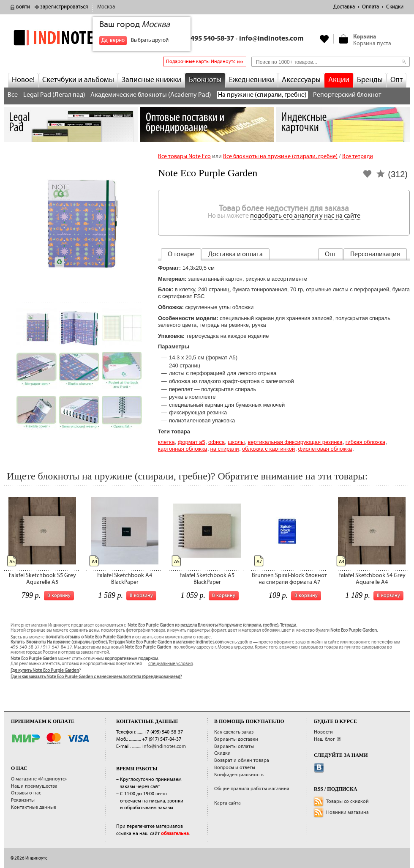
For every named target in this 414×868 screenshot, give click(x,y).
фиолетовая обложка (325, 449)
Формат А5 (192, 442)
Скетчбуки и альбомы (78, 80)
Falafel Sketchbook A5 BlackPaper (207, 579)
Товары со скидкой (347, 801)
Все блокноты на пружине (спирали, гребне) (280, 156)
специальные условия (170, 664)
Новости (323, 732)
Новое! (23, 80)
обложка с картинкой (268, 449)
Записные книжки (151, 80)
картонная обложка (182, 449)
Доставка (344, 7)
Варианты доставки (236, 739)
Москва (106, 7)
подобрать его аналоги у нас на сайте (305, 216)
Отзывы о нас (26, 793)
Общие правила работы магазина (252, 789)
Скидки (395, 7)
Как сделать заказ (234, 732)
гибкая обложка (365, 442)
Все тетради (358, 156)
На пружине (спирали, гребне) (262, 95)
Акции (339, 80)
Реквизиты (23, 800)
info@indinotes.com (271, 39)
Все (13, 95)
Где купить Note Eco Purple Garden (45, 671)
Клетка (166, 442)
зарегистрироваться (64, 7)
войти (23, 7)
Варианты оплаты (234, 746)
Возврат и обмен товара (242, 760)
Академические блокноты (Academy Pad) (151, 95)
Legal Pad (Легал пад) (54, 95)
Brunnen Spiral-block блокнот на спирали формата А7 (289, 579)
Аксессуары (301, 80)
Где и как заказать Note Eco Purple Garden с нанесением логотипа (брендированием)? (96, 677)
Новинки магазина (347, 812)
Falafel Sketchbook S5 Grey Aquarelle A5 (42, 579)
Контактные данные (34, 807)
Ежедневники (252, 80)
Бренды (370, 80)
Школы (236, 442)
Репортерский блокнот (347, 95)
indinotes (71, 38)
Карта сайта (227, 803)
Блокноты (205, 80)
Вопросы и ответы (235, 768)
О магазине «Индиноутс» (39, 779)
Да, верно (113, 40)
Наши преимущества (34, 786)
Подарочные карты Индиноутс (201, 62)
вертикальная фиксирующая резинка (295, 442)
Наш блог (324, 739)
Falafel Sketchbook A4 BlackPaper (125, 579)
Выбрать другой (150, 40)
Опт (396, 80)
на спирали (224, 449)
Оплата (370, 7)
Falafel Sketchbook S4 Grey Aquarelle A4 (372, 579)
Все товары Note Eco (184, 156)
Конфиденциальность (239, 775)
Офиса (217, 442)
